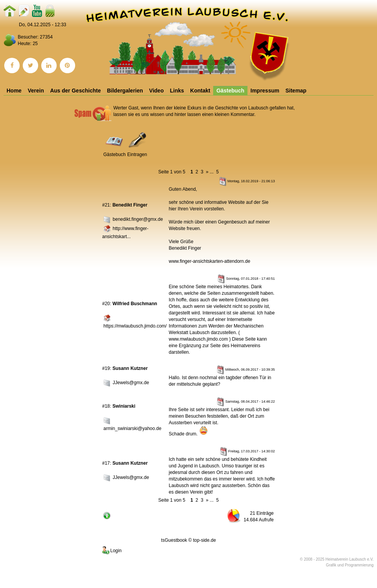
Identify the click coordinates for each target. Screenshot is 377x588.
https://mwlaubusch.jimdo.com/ (135, 326)
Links (177, 91)
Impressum (265, 91)
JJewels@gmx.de (131, 383)
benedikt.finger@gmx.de (138, 219)
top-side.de (204, 540)
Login (111, 551)
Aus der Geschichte (76, 91)
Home (14, 91)
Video (157, 91)
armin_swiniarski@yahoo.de (132, 428)
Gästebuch (230, 91)
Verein (36, 91)
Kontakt (200, 91)
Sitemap (296, 91)
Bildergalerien (125, 91)
